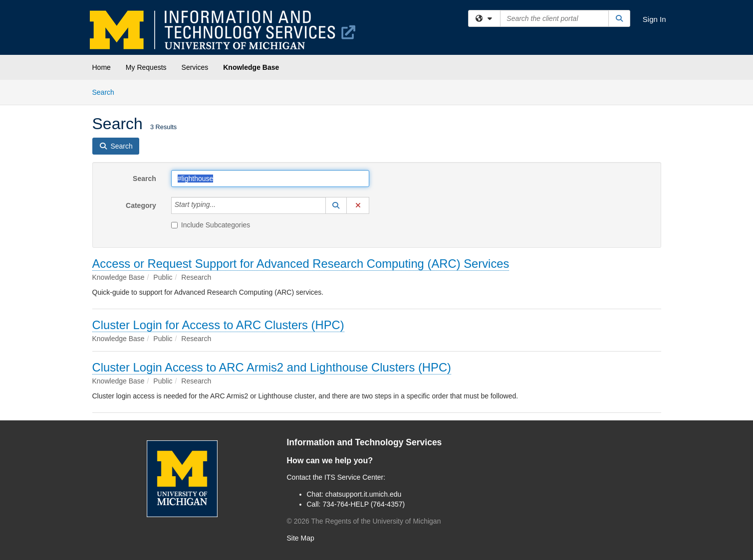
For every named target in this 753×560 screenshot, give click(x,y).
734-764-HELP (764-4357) (364, 504)
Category (141, 205)
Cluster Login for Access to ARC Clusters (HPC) (218, 325)
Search (107, 92)
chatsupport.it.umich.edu (364, 494)
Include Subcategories (211, 225)
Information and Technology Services (365, 442)
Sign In (654, 19)
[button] (336, 205)
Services (195, 67)
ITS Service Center (354, 477)
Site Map (301, 538)
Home (102, 67)
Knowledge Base (251, 67)
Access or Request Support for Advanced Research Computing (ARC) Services (301, 264)
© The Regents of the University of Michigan (364, 521)
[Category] (221, 205)
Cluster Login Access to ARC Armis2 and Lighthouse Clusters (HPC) (272, 367)
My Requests (146, 67)
